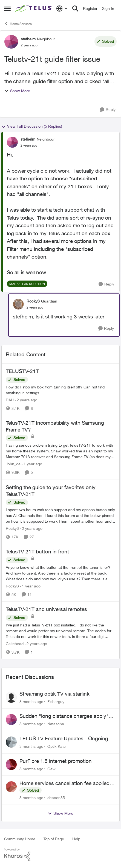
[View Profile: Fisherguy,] (11, 697)
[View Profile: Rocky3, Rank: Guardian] (18, 304)
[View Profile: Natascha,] (11, 719)
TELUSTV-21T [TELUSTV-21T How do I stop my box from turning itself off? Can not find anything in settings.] (22, 371)
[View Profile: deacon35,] (11, 787)
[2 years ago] (26, 400)
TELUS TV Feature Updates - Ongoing (64, 738)
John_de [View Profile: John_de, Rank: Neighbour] (13, 464)
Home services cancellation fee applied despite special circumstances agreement (67, 783)
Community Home (20, 839)
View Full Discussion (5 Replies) (32, 126)
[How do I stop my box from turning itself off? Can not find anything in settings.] (61, 390)
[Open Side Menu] (7, 9)
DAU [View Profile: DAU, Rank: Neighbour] (10, 400)
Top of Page (54, 839)
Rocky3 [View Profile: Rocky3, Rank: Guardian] (33, 301)
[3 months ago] (31, 701)
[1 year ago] (32, 464)
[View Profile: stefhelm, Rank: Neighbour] (11, 42)
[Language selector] (62, 9)
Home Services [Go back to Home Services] (18, 24)
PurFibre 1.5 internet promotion (56, 761)
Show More (17, 91)
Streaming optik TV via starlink (54, 694)
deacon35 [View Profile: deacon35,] (56, 798)
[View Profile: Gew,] (11, 765)
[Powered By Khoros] (61, 855)
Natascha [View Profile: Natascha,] (56, 724)
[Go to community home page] (34, 9)
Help (76, 839)
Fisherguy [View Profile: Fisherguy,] (56, 701)
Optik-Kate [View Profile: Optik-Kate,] (57, 746)
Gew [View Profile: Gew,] (51, 768)
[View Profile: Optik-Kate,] (11, 742)
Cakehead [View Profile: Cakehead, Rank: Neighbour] (15, 644)
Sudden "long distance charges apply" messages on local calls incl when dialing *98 (67, 716)
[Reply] (108, 110)
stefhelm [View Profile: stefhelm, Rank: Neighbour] (28, 39)
